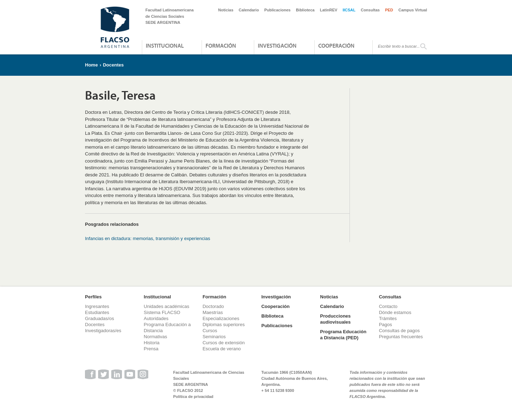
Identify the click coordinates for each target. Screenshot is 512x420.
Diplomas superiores (224, 325)
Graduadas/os (100, 318)
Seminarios (214, 337)
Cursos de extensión (224, 343)
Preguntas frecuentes (401, 337)
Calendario (249, 10)
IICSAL (349, 10)
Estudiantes (97, 312)
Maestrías (213, 312)
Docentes (113, 65)
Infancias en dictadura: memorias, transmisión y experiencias (148, 238)
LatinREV (329, 10)
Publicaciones (277, 10)
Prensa (151, 349)
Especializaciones (221, 318)
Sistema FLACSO (162, 312)
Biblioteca (305, 10)
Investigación (277, 46)
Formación (221, 46)
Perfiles (93, 297)
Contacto (388, 306)
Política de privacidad (193, 397)
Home (91, 65)
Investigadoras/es (103, 331)
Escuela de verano (222, 349)
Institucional (165, 46)
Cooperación (336, 46)
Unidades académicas (166, 306)
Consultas (370, 10)
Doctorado (213, 306)
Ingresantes (97, 306)
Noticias (226, 10)
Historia (151, 343)
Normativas (155, 337)
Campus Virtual (413, 10)
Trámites (388, 318)
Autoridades (156, 318)
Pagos (386, 325)
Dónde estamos (395, 312)
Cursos (210, 331)
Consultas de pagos (399, 331)
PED (389, 10)
